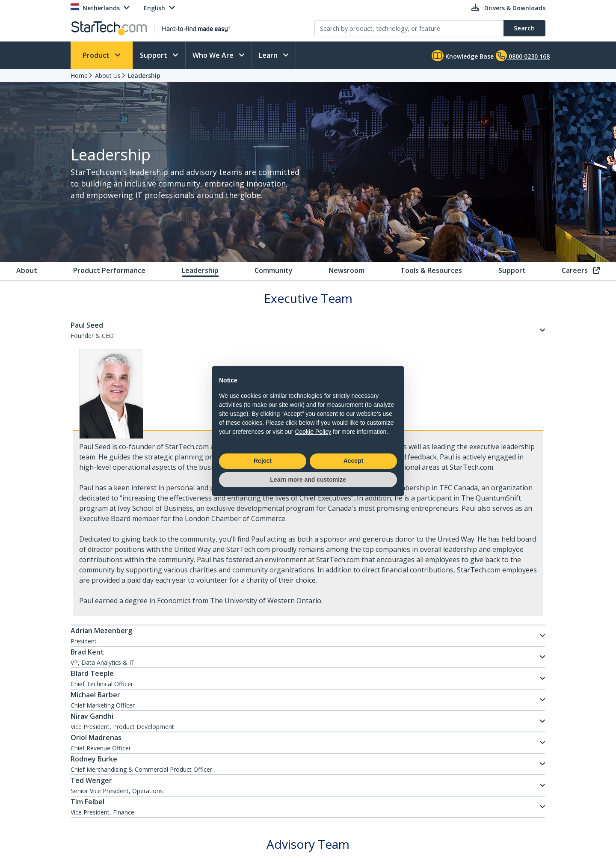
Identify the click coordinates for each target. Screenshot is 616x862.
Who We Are (214, 55)
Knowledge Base (463, 56)
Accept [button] (354, 461)
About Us (108, 76)
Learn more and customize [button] (308, 480)
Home (79, 76)
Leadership (144, 76)
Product (97, 55)
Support (154, 55)
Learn (269, 55)
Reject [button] (263, 461)
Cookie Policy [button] (313, 432)
